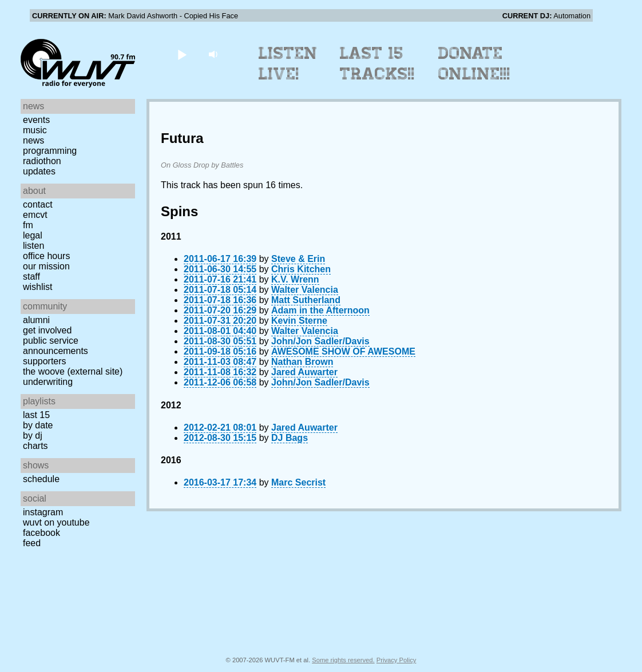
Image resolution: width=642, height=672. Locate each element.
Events (36, 120)
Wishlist (38, 287)
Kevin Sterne (299, 321)
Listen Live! (288, 63)
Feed (32, 543)
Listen (33, 246)
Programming (50, 151)
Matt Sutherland (306, 300)
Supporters (45, 361)
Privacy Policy (397, 660)
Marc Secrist (298, 482)
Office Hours (46, 256)
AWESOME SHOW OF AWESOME (343, 351)
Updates (39, 171)
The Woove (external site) (73, 371)
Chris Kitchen (301, 269)
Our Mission (46, 266)
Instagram (43, 512)
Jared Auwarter (304, 372)
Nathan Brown (302, 362)
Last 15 (36, 415)
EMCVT (35, 215)
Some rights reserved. (343, 660)
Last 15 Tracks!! (377, 63)
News (33, 140)
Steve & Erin (298, 259)
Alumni (36, 320)
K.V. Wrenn (295, 279)
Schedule (41, 479)
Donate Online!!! (474, 63)
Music (35, 130)
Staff (31, 277)
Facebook (41, 533)
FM (28, 225)
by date (38, 425)
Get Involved (47, 330)
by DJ (33, 436)
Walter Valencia (305, 290)
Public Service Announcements (56, 346)
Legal (33, 235)
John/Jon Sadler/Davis (320, 341)
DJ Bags (290, 438)
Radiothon (42, 161)
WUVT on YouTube (56, 522)
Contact (38, 204)
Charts (35, 446)
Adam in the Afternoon (320, 310)
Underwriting (48, 382)
